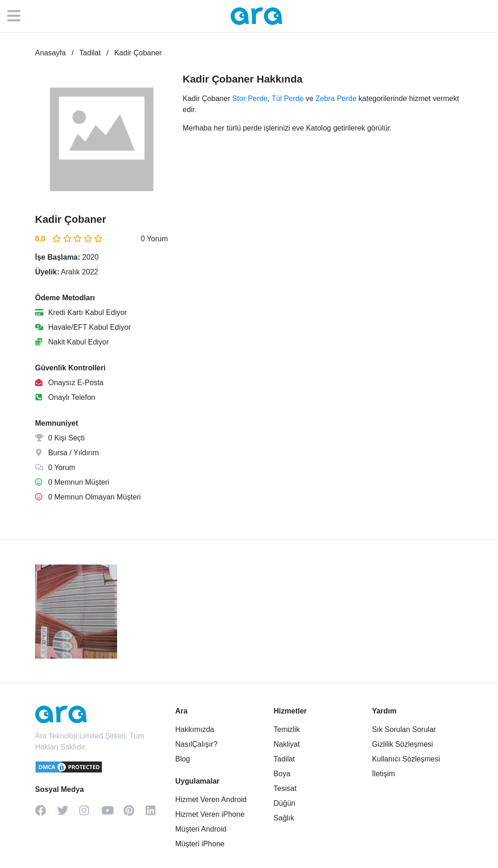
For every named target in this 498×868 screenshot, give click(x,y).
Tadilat (284, 759)
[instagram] (90, 814)
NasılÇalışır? (196, 744)
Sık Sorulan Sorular (404, 729)
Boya (282, 774)
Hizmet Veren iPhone (210, 814)
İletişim (384, 774)
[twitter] (68, 814)
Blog (183, 759)
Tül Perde (288, 98)
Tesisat (285, 788)
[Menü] (18, 16)
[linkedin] (157, 814)
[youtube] (113, 814)
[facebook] (46, 814)
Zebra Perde (336, 98)
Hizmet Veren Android (211, 800)
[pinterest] (135, 814)
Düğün (284, 803)
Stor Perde (250, 98)
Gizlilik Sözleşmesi (403, 744)
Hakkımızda (195, 729)
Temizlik (287, 729)
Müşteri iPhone (200, 844)
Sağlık (284, 818)
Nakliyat (287, 744)
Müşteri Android (201, 829)
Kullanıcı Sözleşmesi (406, 759)
